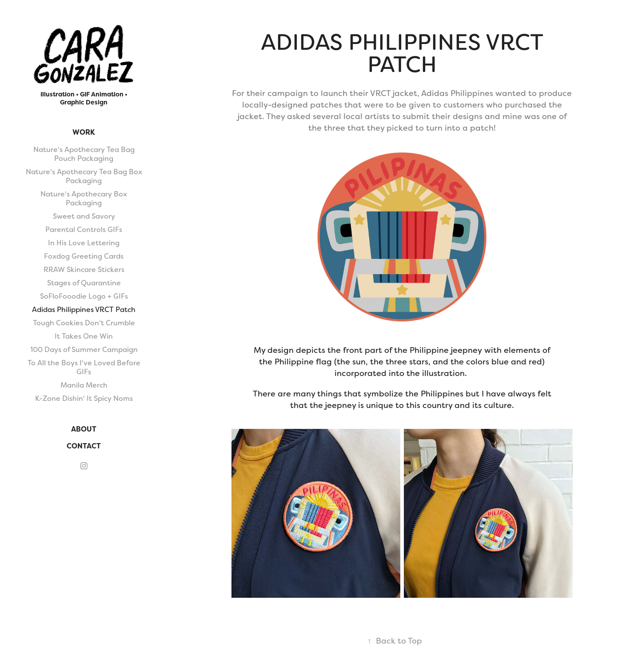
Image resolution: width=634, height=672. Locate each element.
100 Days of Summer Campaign (84, 350)
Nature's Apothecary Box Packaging (84, 198)
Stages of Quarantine (84, 283)
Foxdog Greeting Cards (84, 256)
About (84, 429)
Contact (84, 446)
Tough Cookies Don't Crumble (84, 323)
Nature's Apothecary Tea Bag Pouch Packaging (84, 154)
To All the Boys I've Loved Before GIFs (84, 367)
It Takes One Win (84, 336)
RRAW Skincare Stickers (84, 270)
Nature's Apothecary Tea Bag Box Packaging (84, 176)
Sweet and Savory (84, 216)
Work (84, 132)
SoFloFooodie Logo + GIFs (84, 296)
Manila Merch (84, 385)
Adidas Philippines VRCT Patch (84, 310)
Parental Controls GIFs (84, 230)
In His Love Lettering (84, 243)
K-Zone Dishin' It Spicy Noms (84, 398)
